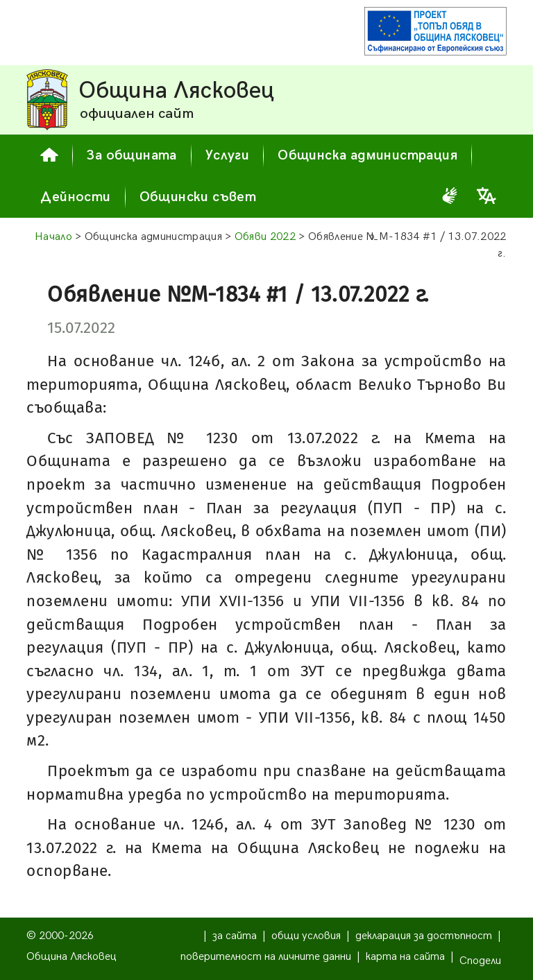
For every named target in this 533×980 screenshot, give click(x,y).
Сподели (480, 961)
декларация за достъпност (424, 936)
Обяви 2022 (265, 237)
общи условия (306, 936)
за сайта (235, 936)
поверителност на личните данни (266, 957)
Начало (53, 237)
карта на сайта (405, 957)
